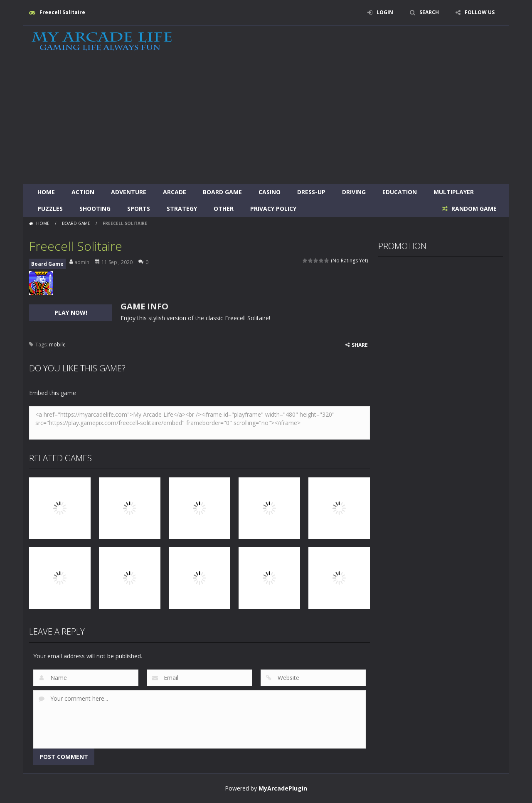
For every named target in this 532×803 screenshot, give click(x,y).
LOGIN (385, 12)
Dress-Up (311, 192)
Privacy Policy (273, 209)
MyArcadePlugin (283, 788)
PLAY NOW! (71, 313)
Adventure (129, 192)
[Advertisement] (266, 121)
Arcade (175, 192)
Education (400, 192)
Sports (139, 209)
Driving (354, 192)
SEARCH (429, 12)
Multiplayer (454, 192)
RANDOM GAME (473, 209)
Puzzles (50, 209)
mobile (57, 345)
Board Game (222, 192)
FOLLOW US (480, 12)
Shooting (95, 209)
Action (83, 192)
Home (46, 192)
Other (224, 209)
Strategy (182, 209)
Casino (270, 192)
